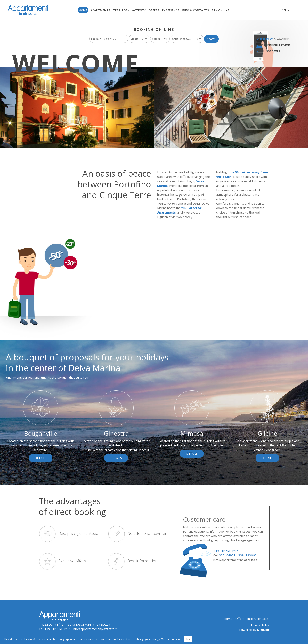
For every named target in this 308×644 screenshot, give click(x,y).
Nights (134, 39)
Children (183, 39)
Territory (121, 10)
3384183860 (247, 555)
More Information (171, 639)
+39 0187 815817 (57, 629)
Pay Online (221, 10)
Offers (154, 10)
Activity (139, 10)
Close (188, 639)
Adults (156, 39)
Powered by (254, 630)
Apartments (100, 10)
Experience (171, 10)
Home (83, 10)
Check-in (96, 39)
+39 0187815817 (226, 551)
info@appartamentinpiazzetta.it (235, 560)
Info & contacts (196, 10)
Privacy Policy (260, 625)
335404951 (227, 555)
